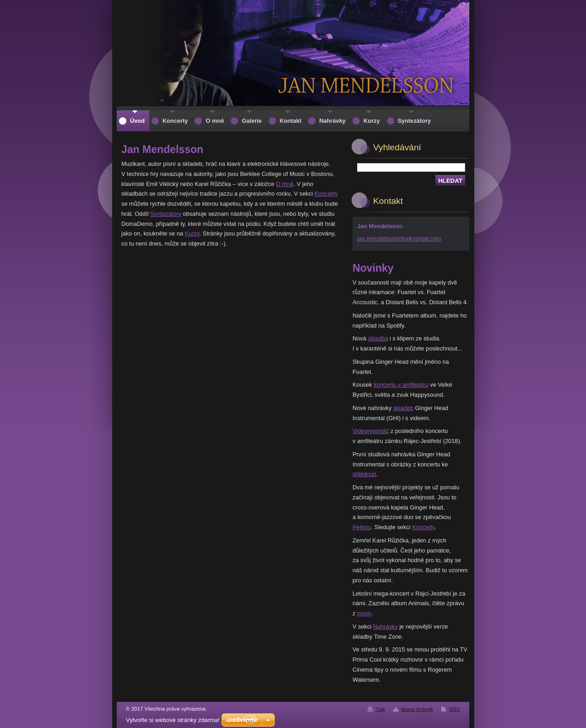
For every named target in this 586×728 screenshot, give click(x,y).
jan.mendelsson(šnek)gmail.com (399, 238)
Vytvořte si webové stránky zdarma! (173, 720)
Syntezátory (166, 214)
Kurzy (192, 233)
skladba (378, 338)
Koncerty (326, 194)
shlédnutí (364, 474)
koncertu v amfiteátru (401, 385)
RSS (455, 709)
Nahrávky (385, 627)
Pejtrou (362, 527)
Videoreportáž (371, 431)
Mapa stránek (417, 709)
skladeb (403, 408)
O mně (285, 184)
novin (364, 613)
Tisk (380, 709)
